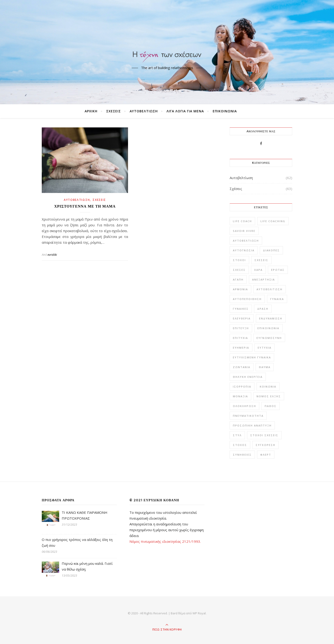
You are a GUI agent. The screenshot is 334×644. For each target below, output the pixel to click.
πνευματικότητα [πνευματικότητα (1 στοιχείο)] (248, 416)
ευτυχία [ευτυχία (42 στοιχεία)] (265, 348)
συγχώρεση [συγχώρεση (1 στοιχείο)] (265, 445)
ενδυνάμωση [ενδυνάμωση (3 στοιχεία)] (271, 318)
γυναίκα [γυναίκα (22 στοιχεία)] (277, 299)
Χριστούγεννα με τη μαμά (85, 206)
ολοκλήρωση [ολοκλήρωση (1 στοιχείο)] (244, 406)
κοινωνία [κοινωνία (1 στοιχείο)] (268, 387)
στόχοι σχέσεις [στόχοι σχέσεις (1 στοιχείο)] (264, 435)
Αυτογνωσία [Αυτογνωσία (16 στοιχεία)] (244, 250)
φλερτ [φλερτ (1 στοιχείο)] (266, 455)
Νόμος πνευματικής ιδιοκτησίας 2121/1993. (165, 541)
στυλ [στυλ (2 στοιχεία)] (237, 435)
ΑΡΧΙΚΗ (91, 111)
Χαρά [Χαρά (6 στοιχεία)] (258, 270)
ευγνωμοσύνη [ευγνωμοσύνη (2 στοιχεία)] (269, 338)
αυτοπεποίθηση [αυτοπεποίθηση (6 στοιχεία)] (247, 299)
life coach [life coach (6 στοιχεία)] (242, 221)
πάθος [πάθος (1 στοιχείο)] (271, 406)
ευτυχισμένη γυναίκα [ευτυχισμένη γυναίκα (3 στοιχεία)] (252, 357)
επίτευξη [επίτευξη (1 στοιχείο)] (241, 328)
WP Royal (199, 613)
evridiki (52, 255)
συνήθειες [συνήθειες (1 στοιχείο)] (242, 455)
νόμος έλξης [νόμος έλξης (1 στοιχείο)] (269, 396)
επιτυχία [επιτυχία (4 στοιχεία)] (240, 338)
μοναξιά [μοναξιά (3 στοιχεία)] (240, 396)
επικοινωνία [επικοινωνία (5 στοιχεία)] (268, 328)
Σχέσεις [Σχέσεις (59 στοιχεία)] (261, 260)
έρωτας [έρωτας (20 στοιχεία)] (278, 270)
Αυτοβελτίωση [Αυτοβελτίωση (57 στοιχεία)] (246, 241)
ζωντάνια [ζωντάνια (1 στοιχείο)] (242, 367)
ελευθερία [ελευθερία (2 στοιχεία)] (242, 318)
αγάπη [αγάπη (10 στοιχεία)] (238, 279)
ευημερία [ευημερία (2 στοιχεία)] (241, 348)
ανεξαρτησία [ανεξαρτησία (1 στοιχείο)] (263, 279)
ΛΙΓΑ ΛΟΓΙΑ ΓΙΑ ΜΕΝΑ (185, 111)
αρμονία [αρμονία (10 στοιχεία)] (240, 289)
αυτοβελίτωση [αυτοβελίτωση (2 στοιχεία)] (270, 289)
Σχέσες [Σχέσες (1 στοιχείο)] (239, 270)
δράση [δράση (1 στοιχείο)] (263, 309)
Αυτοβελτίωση (144, 111)
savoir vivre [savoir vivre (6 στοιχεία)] (244, 231)
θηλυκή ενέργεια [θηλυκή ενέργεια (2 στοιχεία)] (248, 377)
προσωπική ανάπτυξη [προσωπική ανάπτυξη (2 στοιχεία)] (252, 425)
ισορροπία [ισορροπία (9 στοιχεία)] (242, 387)
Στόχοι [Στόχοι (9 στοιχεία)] (239, 260)
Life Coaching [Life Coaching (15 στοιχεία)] (273, 221)
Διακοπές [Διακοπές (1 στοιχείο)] (271, 250)
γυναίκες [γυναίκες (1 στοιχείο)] (241, 309)
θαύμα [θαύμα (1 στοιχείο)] (265, 367)
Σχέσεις (114, 111)
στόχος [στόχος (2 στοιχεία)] (240, 445)
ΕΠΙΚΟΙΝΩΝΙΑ (225, 111)
